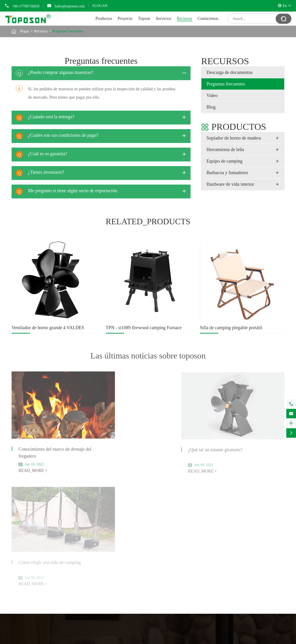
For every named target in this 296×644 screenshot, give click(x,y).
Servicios (164, 18)
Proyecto (125, 18)
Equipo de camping (225, 161)
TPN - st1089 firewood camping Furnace (144, 328)
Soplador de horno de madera (234, 138)
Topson (144, 18)
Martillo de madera (26, 555)
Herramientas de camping (107, 524)
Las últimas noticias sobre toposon (148, 356)
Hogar (25, 31)
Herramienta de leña (225, 149)
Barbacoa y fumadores (227, 173)
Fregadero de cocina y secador (34, 582)
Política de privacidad (268, 641)
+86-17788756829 (26, 6)
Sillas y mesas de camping (108, 529)
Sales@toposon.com (69, 6)
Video (212, 95)
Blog (211, 107)
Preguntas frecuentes (68, 31)
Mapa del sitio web (226, 641)
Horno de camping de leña (108, 533)
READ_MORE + (33, 459)
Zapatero (18, 577)
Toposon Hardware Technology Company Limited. (75, 641)
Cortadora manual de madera (33, 551)
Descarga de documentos (230, 72)
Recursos (185, 18)
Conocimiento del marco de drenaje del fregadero (51, 441)
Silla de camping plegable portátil (231, 328)
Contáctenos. (208, 18)
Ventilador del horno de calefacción (38, 524)
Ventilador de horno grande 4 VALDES (48, 328)
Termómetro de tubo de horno (34, 529)
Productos (104, 18)
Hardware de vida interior (230, 184)
